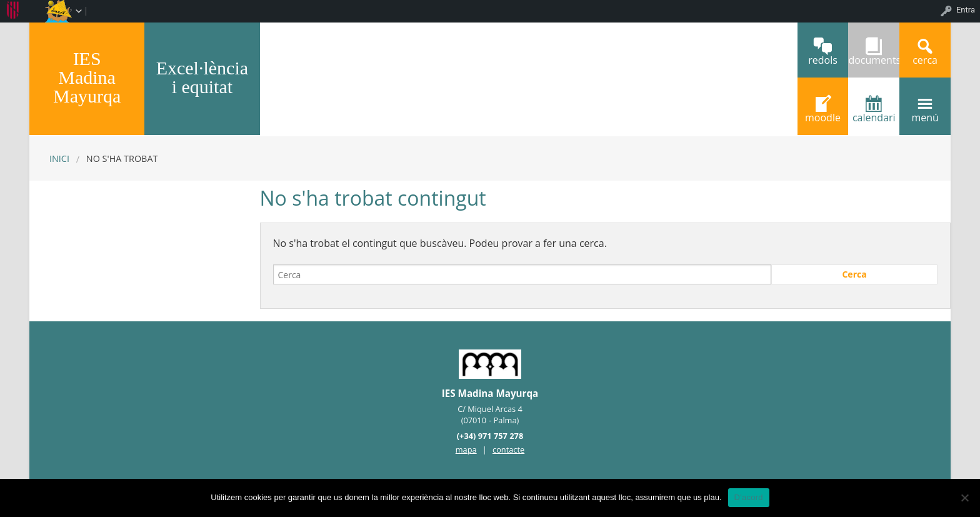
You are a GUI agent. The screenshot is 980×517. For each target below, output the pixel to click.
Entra (966, 10)
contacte (508, 449)
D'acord (749, 497)
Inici (59, 158)
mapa (466, 449)
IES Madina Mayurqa (87, 77)
